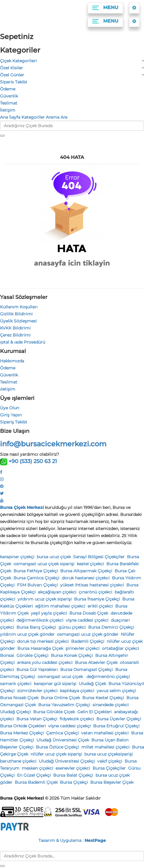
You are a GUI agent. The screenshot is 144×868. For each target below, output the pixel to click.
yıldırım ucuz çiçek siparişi (45, 599)
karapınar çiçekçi (17, 557)
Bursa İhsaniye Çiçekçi (97, 599)
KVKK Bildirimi (15, 328)
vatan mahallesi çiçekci (105, 733)
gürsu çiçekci (72, 627)
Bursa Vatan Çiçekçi (37, 719)
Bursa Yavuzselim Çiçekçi (64, 705)
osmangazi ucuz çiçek (61, 677)
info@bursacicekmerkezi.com (53, 444)
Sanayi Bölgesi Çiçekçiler (99, 557)
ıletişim (8, 389)
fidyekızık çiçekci (77, 719)
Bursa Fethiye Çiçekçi (36, 571)
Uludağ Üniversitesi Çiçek (63, 740)
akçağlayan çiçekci (57, 592)
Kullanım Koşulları (19, 307)
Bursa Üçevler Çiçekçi (119, 719)
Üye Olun (10, 408)
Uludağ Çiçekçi (15, 712)
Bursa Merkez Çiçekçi (22, 733)
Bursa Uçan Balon (110, 740)
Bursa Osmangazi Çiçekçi (87, 669)
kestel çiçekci (90, 564)
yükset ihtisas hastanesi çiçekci (92, 585)
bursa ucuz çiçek (54, 557)
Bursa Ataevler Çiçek (96, 662)
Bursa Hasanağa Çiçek (40, 648)
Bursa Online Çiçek (60, 698)
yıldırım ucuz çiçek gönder (27, 634)
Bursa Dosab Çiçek (89, 613)
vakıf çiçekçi (110, 761)
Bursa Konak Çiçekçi (72, 655)
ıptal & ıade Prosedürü (23, 342)
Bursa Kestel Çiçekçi (103, 698)
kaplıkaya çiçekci (77, 691)
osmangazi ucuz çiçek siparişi (44, 564)
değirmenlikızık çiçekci (40, 620)
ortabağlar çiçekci (120, 648)
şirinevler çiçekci (83, 648)
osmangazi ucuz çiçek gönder (88, 634)
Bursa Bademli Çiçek (36, 782)
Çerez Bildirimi (15, 335)
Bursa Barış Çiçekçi (36, 627)
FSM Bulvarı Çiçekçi (37, 585)
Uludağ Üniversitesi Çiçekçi (67, 761)
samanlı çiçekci (16, 684)
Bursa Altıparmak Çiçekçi (86, 571)
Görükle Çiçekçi (32, 655)
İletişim (8, 110)
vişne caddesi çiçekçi (70, 726)
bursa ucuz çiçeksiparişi (109, 754)
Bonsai (7, 655)
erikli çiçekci (100, 606)
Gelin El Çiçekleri (94, 712)
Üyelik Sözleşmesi (18, 321)
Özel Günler (12, 75)
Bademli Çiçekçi (88, 641)
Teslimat (9, 103)
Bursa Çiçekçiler (109, 768)
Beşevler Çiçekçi (17, 747)
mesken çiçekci (37, 768)
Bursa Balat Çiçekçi (73, 775)
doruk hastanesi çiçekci (86, 578)
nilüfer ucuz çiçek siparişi (56, 754)
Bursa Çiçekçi (74, 782)
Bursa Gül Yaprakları (37, 669)
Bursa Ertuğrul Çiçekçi (116, 726)
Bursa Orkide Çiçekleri (23, 726)
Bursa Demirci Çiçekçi (111, 627)
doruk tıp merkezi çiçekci (43, 641)
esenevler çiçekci (73, 768)
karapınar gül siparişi (55, 684)
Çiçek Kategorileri (18, 61)
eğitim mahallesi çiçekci (60, 606)
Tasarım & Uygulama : (72, 840)
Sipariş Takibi (14, 422)
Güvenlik (9, 96)
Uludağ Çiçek (92, 684)
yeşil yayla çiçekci (49, 613)
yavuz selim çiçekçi (116, 691)
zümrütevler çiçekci (37, 691)
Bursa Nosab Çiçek (19, 698)
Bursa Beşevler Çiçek (112, 782)
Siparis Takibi (14, 82)
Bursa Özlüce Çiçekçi (57, 747)
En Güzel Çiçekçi (34, 775)
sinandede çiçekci (111, 705)
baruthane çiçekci (18, 761)
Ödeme (8, 89)
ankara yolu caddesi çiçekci (45, 662)
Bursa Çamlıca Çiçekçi (36, 578)
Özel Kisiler (11, 68)
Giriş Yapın (11, 415)
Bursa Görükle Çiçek (54, 712)
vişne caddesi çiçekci (87, 620)
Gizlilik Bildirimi (16, 314)
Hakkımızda (12, 361)
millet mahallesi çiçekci (106, 747)
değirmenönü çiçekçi (108, 677)
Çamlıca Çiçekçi (62, 733)
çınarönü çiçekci (96, 592)
